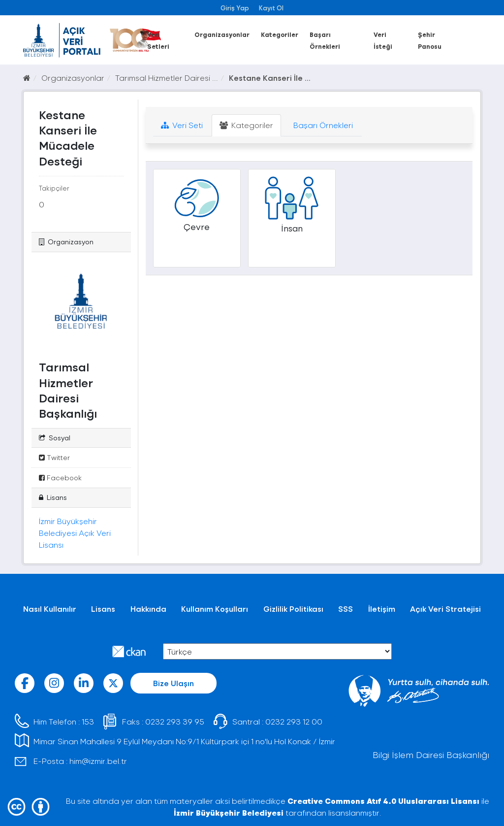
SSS (346, 609)
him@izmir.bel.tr (98, 761)
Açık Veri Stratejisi (445, 609)
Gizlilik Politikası (293, 609)
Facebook (60, 478)
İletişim (382, 609)
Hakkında (148, 609)
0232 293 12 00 (294, 721)
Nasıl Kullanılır (50, 609)
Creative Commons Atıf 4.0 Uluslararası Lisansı (383, 801)
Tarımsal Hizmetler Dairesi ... (167, 78)
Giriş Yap (235, 8)
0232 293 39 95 (175, 721)
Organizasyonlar (222, 34)
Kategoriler (280, 34)
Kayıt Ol (271, 8)
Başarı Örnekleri (322, 125)
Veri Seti (182, 125)
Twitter (54, 457)
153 (88, 721)
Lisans (103, 609)
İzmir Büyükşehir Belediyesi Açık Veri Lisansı (75, 533)
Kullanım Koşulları (215, 609)
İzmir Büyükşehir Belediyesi (229, 812)
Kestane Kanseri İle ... (270, 78)
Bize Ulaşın (173, 683)
